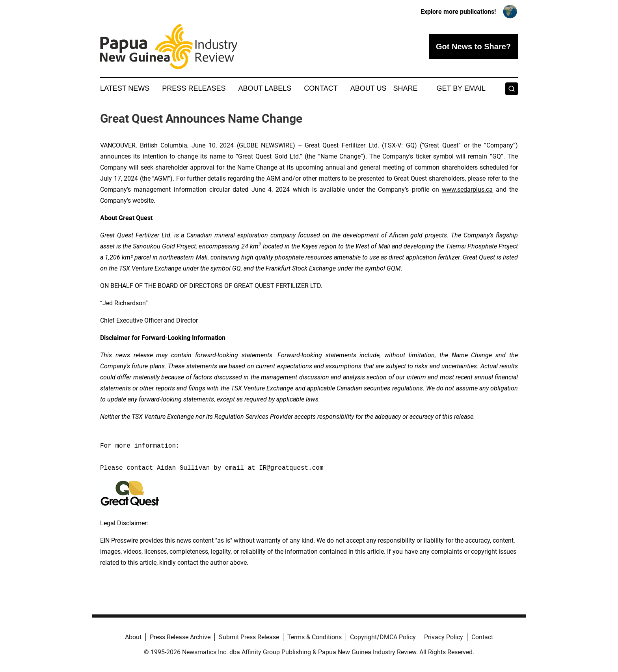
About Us (369, 88)
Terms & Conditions (315, 637)
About (133, 637)
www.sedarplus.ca (467, 189)
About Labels (265, 88)
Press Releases (194, 88)
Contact (321, 88)
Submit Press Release (249, 637)
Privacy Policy (444, 637)
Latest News (125, 88)
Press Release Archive (180, 637)
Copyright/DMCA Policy (383, 637)
